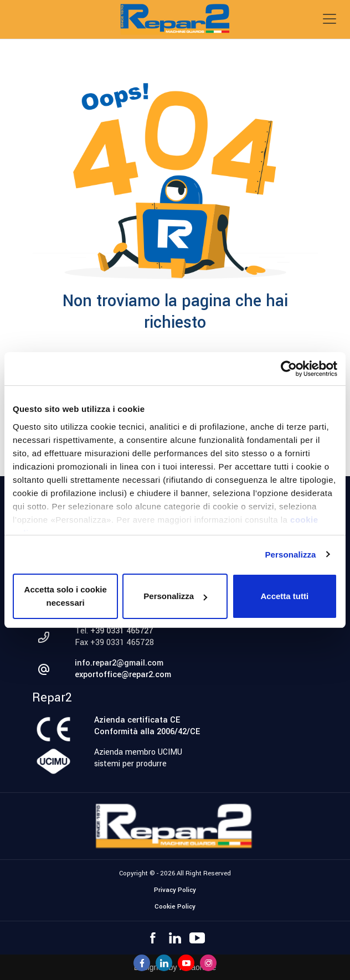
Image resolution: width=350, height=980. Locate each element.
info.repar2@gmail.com (119, 663)
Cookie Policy (175, 907)
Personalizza (290, 555)
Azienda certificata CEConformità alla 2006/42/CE (147, 726)
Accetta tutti (284, 596)
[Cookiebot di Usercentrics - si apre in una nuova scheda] (289, 369)
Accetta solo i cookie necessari (66, 596)
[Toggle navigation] (330, 19)
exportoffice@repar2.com (123, 675)
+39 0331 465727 (122, 631)
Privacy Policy (175, 890)
